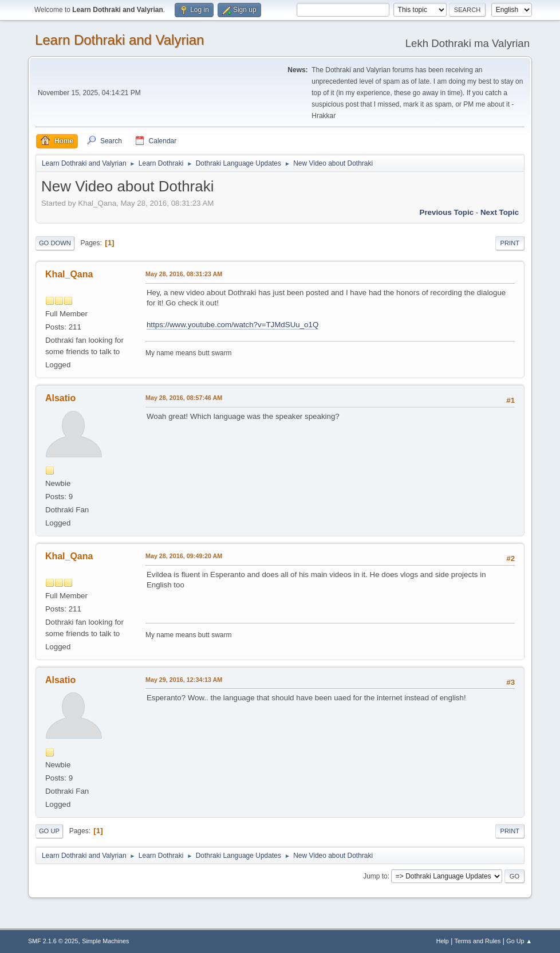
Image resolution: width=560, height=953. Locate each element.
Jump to (375, 876)
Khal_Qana (69, 274)
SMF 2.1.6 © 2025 (53, 941)
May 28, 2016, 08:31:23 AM (184, 274)
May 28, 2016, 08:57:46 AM (184, 398)
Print (510, 243)
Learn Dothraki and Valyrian (120, 40)
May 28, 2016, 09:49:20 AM (184, 556)
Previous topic (447, 212)
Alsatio (60, 398)
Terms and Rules (478, 941)
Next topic (500, 212)
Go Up (49, 831)
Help (443, 941)
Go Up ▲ (519, 941)
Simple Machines (105, 941)
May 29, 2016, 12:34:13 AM (184, 680)
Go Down (55, 243)
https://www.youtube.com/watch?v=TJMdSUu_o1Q (232, 325)
